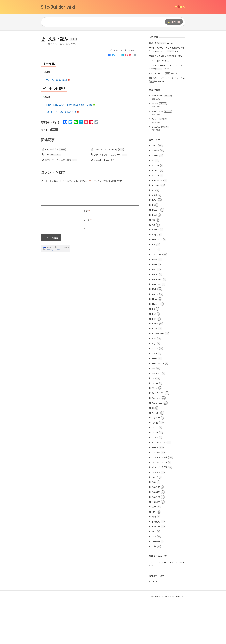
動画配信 (156, 540)
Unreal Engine (158, 407)
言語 (154, 580)
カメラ (155, 481)
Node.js (156, 347)
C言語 (155, 238)
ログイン (156, 625)
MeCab (155, 318)
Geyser (159, 162)
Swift (155, 397)
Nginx (155, 342)
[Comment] (90, 239)
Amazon (156, 209)
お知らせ (156, 461)
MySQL (155, 337)
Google (156, 273)
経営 (154, 575)
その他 (155, 466)
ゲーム (155, 491)
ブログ (155, 520)
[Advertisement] (113, 52)
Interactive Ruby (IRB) (104, 203)
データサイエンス (160, 506)
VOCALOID (157, 417)
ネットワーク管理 (160, 510)
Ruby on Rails (158, 377)
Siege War (161, 170)
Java (154, 293)
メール (88, 263)
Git (154, 268)
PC (154, 352)
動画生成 (156, 530)
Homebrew (157, 283)
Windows (156, 441)
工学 (154, 550)
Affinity (155, 199)
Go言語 (155, 278)
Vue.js (155, 431)
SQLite (155, 392)
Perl (154, 357)
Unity (155, 402)
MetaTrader (157, 323)
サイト (87, 272)
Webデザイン (158, 436)
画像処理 (156, 565)
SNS (154, 382)
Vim (154, 411)
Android (156, 214)
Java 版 (159, 147)
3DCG (155, 189)
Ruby (55, 87)
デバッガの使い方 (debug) (109, 193)
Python (155, 367)
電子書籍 (156, 585)
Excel (155, 258)
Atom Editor (157, 224)
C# (153, 233)
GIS (154, 263)
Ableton (156, 194)
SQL (154, 387)
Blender (156, 228)
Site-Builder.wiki (58, 7)
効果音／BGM (162, 154)
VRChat (155, 426)
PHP (154, 362)
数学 (154, 555)
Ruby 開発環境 (55, 193)
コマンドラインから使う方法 (61, 203)
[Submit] (174, 22)
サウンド (156, 496)
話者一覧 (158, 86)
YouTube (156, 456)
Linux (155, 303)
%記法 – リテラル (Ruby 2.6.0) (62, 155)
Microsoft (157, 327)
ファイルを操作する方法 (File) (111, 198)
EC (153, 248)
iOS (154, 288)
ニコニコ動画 (155, 104)
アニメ (155, 471)
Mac (154, 313)
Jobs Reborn (162, 139)
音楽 (154, 590)
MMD (154, 332)
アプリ (155, 476)
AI (153, 204)
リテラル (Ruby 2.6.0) (58, 123)
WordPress (157, 446)
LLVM (155, 308)
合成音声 (156, 545)
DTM (154, 243)
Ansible (156, 219)
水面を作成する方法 (161, 99)
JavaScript (157, 298)
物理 (154, 560)
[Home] (49, 87)
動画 (154, 525)
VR (153, 421)
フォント (156, 516)
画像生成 (156, 570)
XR (153, 451)
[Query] (99, 22)
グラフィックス (159, 486)
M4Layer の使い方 (160, 117)
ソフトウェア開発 (160, 501)
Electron (156, 253)
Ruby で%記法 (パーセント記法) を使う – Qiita (71, 148)
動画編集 (156, 535)
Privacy (50, 293)
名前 (87, 254)
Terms (57, 293)
